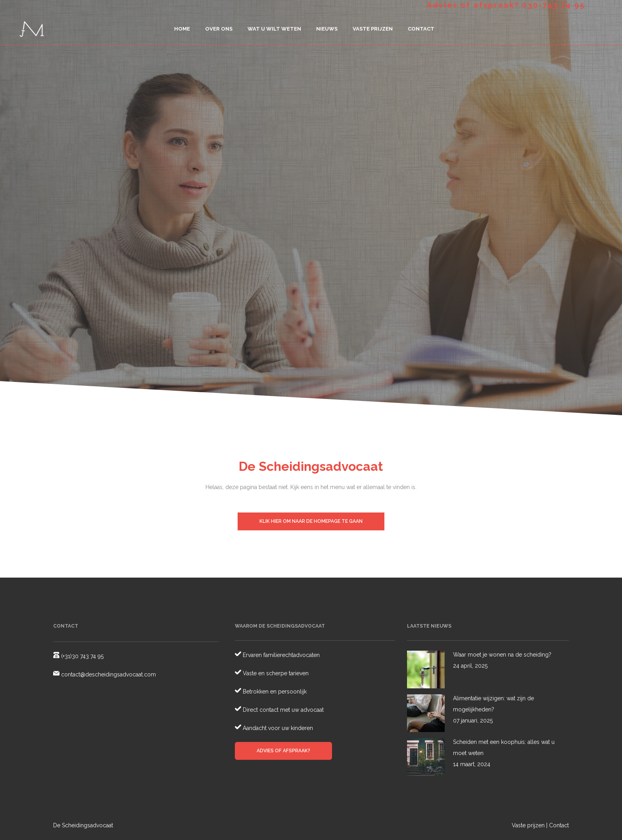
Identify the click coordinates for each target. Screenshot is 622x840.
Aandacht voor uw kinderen (277, 728)
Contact (559, 825)
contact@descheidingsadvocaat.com (108, 674)
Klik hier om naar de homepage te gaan (311, 521)
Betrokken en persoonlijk (274, 692)
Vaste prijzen (528, 825)
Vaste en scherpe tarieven (275, 673)
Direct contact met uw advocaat (282, 710)
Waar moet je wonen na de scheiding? (502, 655)
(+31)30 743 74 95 (82, 656)
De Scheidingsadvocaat (83, 825)
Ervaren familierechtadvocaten (280, 655)
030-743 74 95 (554, 5)
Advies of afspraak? (283, 751)
